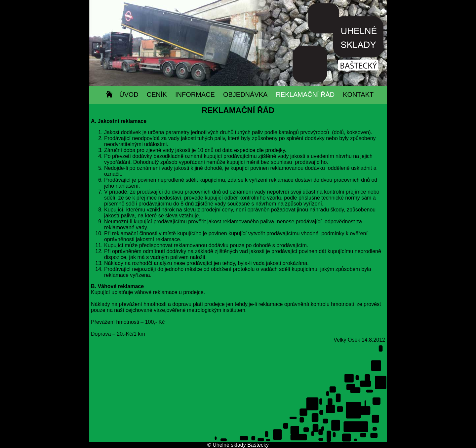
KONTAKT (358, 94)
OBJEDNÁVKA (245, 94)
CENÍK (157, 94)
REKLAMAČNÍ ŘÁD (305, 94)
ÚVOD (129, 94)
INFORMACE (195, 94)
